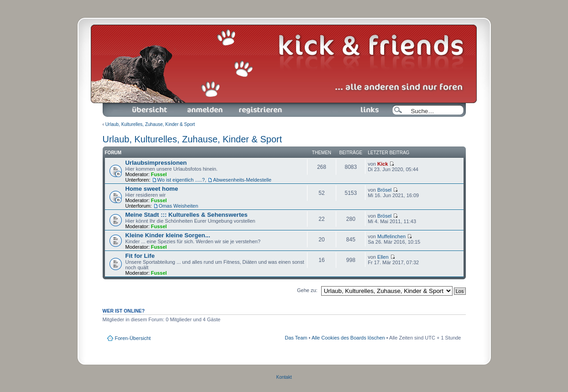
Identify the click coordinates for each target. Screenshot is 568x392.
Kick (383, 164)
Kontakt (284, 377)
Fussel (159, 174)
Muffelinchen (391, 236)
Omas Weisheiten (179, 206)
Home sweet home (152, 189)
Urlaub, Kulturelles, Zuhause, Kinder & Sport (150, 124)
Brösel (384, 190)
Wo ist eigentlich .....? (181, 180)
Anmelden (205, 110)
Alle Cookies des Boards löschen (348, 338)
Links (366, 110)
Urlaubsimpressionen (156, 163)
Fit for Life (140, 256)
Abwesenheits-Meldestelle (242, 180)
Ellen (383, 257)
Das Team (296, 338)
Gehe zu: (307, 290)
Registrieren (260, 110)
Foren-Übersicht (150, 110)
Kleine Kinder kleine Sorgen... (168, 235)
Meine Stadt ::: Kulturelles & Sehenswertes (187, 215)
